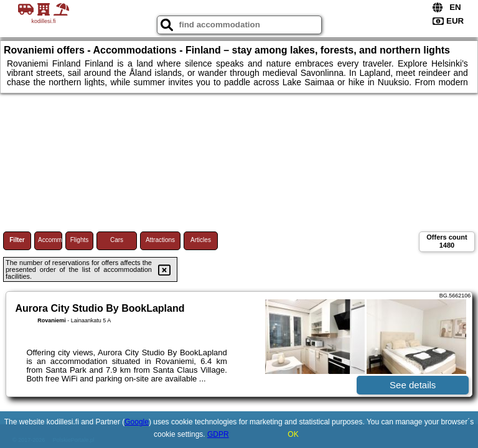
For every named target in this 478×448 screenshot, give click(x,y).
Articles (201, 240)
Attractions (160, 240)
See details (413, 385)
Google (137, 422)
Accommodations (50, 240)
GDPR (218, 434)
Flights (79, 240)
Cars (117, 240)
